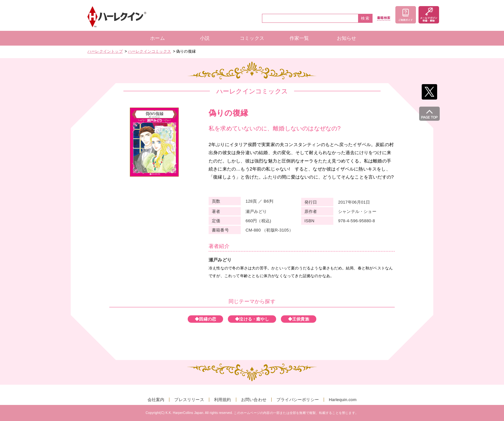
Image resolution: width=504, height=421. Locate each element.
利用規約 (223, 400)
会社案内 (156, 400)
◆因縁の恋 (205, 319)
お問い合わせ (254, 400)
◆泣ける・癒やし (252, 319)
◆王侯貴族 (299, 319)
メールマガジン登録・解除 (429, 15)
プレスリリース (189, 400)
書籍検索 (384, 18)
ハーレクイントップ (105, 51)
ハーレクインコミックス (149, 51)
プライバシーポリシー (298, 400)
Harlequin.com (343, 400)
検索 (365, 18)
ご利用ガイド (406, 15)
